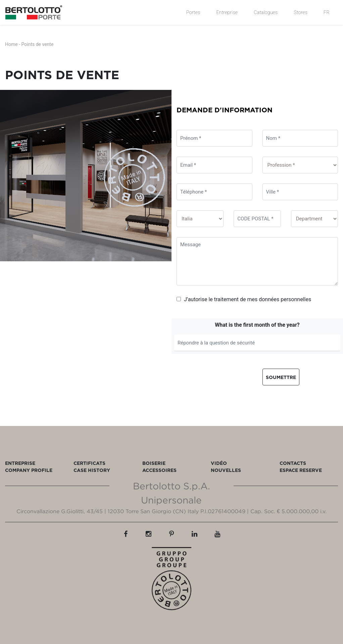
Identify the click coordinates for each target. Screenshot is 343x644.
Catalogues (266, 12)
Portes (193, 12)
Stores (301, 12)
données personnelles (285, 299)
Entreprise (227, 12)
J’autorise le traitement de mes (244, 299)
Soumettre (281, 377)
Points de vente (38, 44)
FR (327, 12)
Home (11, 44)
